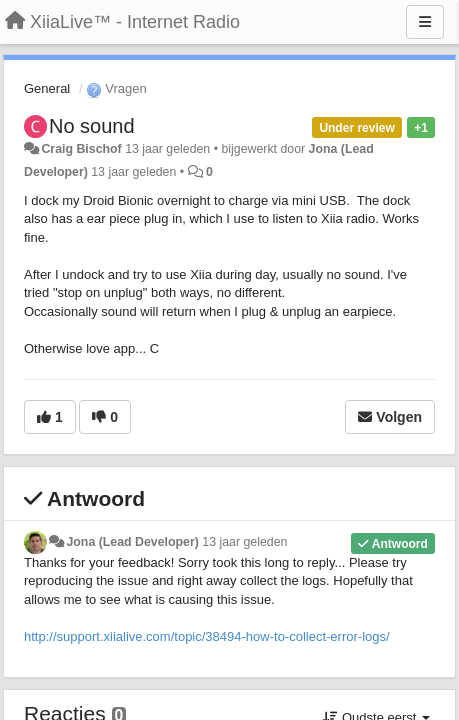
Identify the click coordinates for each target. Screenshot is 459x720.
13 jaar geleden (244, 542)
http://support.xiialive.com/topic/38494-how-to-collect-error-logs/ (207, 636)
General (47, 88)
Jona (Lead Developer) (132, 542)
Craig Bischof (81, 149)
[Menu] (425, 22)
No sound (92, 126)
